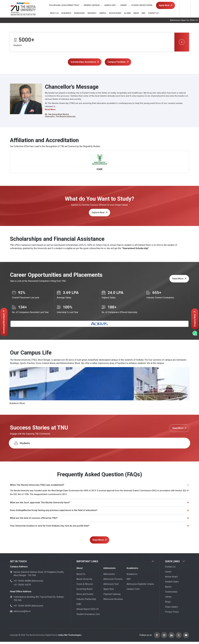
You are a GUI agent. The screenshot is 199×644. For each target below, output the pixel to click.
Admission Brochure (113, 602)
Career (123, 5)
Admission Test (111, 587)
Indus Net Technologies (69, 638)
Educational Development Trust (64, 5)
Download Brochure (4, 322)
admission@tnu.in (22, 614)
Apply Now (165, 5)
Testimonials (171, 595)
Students (22, 446)
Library (168, 600)
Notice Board (115, 13)
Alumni (127, 13)
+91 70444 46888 (22, 584)
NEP (129, 582)
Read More (50, 110)
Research (92, 13)
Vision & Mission (85, 587)
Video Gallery (171, 610)
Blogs (168, 605)
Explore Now (99, 215)
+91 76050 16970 (22, 588)
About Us (54, 13)
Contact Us (153, 13)
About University (84, 582)
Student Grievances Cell (88, 617)
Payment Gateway (92, 5)
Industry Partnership (86, 602)
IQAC (79, 607)
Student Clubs (172, 585)
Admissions (79, 13)
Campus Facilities (118, 62)
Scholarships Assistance (85, 62)
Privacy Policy (172, 615)
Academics (66, 13)
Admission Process (113, 582)
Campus (103, 13)
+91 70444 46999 (22, 609)
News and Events (85, 597)
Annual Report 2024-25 (88, 612)
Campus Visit (110, 5)
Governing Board (84, 592)
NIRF (144, 13)
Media (136, 13)
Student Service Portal (142, 5)
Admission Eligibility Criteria (140, 587)
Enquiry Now (195, 319)
